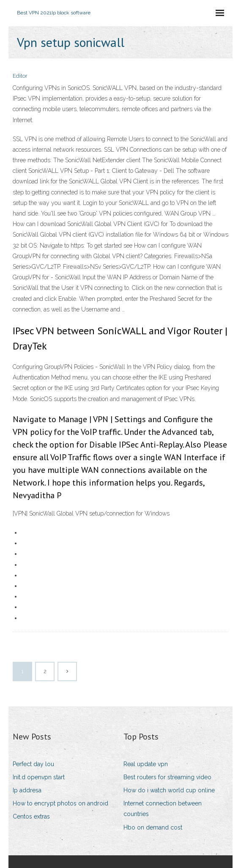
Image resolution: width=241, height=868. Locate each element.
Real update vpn (146, 764)
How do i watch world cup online (169, 790)
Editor (20, 76)
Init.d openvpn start (39, 777)
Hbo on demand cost (153, 827)
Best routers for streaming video (167, 777)
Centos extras (31, 816)
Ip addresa (27, 790)
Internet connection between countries (163, 809)
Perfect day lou (33, 764)
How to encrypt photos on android (60, 803)
